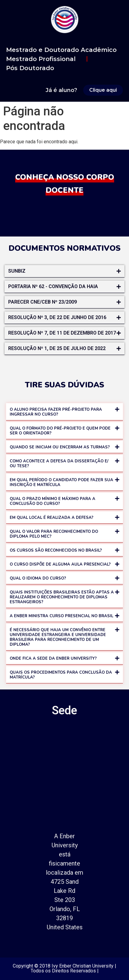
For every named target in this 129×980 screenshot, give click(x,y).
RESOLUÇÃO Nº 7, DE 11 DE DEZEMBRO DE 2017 (62, 333)
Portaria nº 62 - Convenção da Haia (53, 286)
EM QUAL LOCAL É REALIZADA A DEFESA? (52, 518)
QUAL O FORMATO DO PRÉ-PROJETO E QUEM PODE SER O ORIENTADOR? (60, 431)
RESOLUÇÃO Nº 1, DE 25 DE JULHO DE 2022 (57, 348)
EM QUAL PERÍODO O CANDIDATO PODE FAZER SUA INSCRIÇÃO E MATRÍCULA (61, 482)
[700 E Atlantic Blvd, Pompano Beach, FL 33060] (64, 774)
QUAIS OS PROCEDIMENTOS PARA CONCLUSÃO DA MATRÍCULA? (61, 675)
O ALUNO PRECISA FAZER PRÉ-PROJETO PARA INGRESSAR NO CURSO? (56, 412)
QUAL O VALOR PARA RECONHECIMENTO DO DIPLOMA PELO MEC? (54, 534)
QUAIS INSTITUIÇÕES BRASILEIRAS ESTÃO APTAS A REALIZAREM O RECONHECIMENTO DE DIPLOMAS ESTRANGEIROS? (62, 597)
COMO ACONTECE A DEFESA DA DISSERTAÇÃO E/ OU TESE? (59, 464)
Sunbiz (17, 271)
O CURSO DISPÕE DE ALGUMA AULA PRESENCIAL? (60, 564)
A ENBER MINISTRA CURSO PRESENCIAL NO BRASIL (61, 616)
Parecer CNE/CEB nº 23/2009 (42, 302)
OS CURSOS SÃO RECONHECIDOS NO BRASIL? (56, 550)
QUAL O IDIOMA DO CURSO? (38, 578)
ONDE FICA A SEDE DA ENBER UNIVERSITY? (53, 658)
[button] (64, 271)
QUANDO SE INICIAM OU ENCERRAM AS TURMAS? (60, 447)
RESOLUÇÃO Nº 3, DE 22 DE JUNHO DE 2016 (57, 317)
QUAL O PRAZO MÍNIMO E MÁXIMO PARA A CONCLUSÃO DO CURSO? (53, 501)
